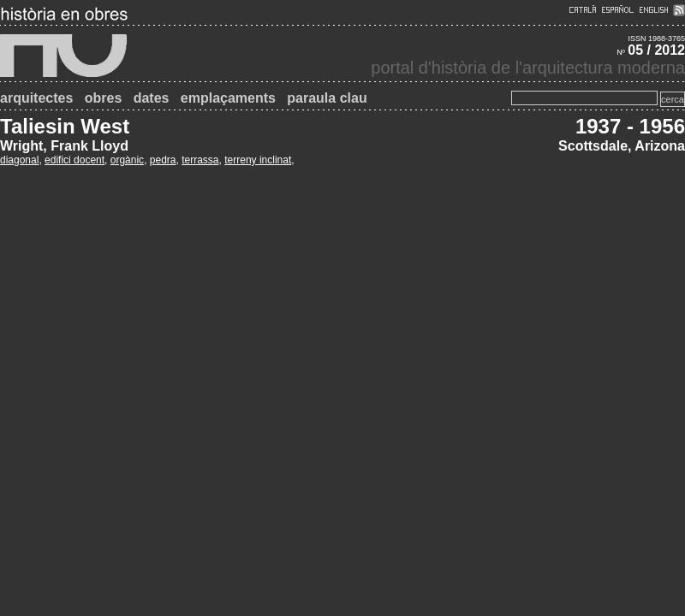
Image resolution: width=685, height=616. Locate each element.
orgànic (127, 160)
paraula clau (327, 98)
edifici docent (74, 160)
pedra (163, 160)
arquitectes (36, 98)
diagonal (19, 160)
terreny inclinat (258, 160)
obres (104, 98)
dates (152, 98)
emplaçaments (228, 98)
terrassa (200, 160)
